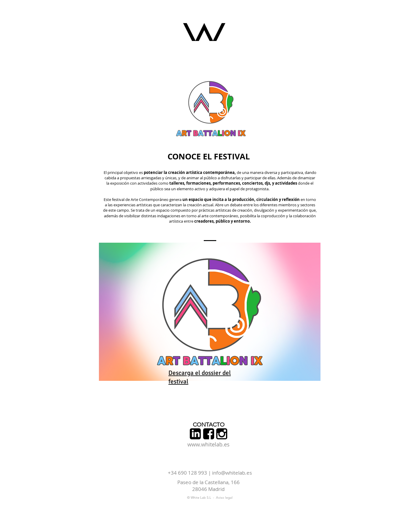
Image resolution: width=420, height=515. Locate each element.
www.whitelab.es (209, 444)
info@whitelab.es (232, 473)
